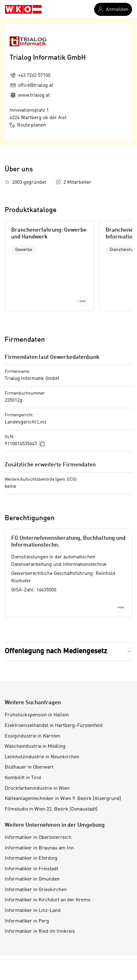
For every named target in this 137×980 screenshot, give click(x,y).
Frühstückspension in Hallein (37, 715)
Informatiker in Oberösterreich (38, 838)
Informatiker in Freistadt (31, 869)
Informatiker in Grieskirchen (36, 890)
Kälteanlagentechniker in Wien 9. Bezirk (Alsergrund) (63, 799)
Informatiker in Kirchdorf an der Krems (48, 900)
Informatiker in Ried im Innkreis (40, 931)
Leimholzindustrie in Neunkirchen (42, 757)
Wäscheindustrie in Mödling (35, 747)
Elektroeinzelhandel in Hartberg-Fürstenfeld (54, 726)
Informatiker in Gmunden (32, 879)
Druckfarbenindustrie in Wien (37, 788)
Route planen (28, 125)
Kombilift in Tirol (23, 778)
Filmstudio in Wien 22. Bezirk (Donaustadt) (51, 809)
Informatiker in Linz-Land (33, 911)
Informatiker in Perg (27, 921)
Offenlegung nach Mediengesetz (56, 651)
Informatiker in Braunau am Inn (39, 848)
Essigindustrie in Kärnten (32, 736)
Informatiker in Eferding (31, 858)
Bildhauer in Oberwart (29, 767)
